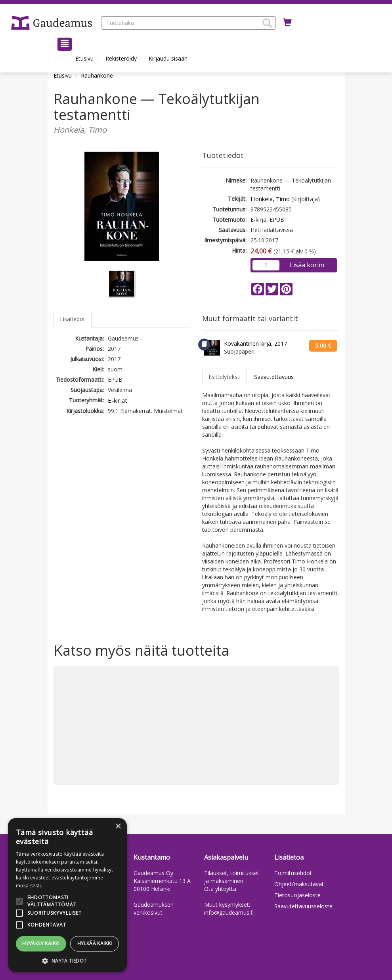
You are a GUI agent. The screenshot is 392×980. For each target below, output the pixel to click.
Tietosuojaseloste (297, 895)
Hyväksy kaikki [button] (41, 943)
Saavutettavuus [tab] (274, 377)
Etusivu (84, 58)
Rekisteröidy (121, 58)
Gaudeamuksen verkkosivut (154, 909)
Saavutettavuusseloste (303, 906)
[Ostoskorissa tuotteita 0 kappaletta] (287, 23)
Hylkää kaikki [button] (95, 943)
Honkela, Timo (270, 199)
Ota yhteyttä (220, 889)
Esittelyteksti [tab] (225, 377)
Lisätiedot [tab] (73, 319)
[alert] (67, 895)
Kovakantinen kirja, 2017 (255, 343)
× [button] (118, 827)
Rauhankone (97, 75)
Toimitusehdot (293, 873)
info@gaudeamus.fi (229, 912)
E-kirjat (118, 400)
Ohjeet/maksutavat (299, 884)
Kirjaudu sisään (168, 58)
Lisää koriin (307, 265)
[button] (267, 23)
